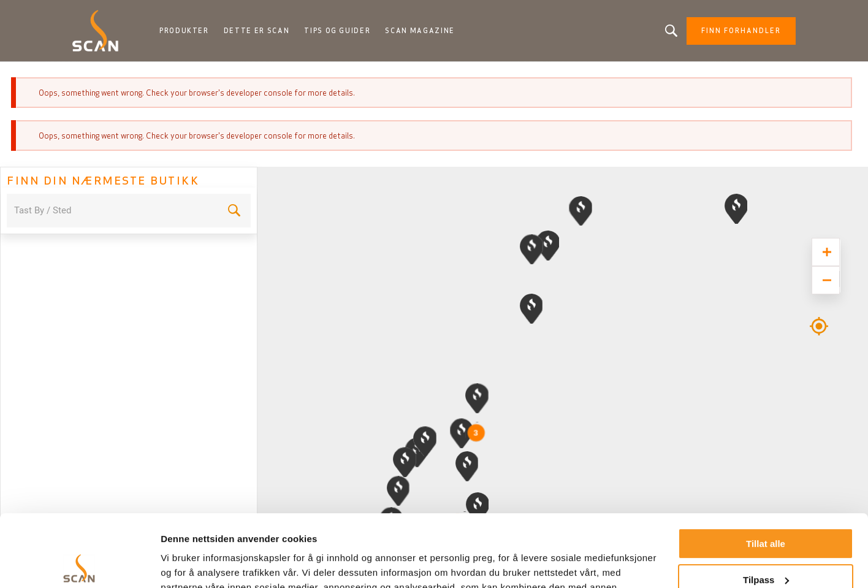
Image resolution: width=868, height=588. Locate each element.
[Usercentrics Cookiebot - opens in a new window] (79, 564)
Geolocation (819, 319)
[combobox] (112, 211)
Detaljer (178, 564)
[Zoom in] (826, 252)
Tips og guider (337, 31)
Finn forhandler (741, 31)
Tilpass (766, 507)
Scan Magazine (420, 31)
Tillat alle (766, 472)
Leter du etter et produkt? (671, 31)
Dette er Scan (257, 31)
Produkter (184, 31)
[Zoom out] (826, 280)
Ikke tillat (766, 544)
